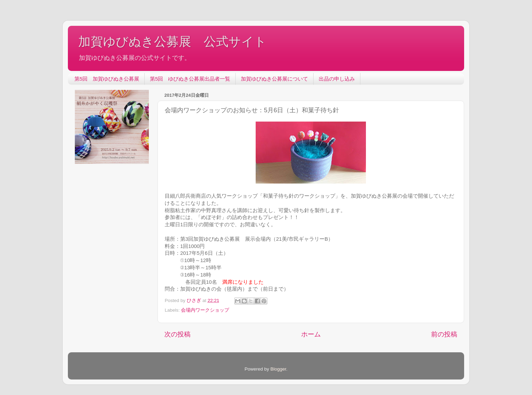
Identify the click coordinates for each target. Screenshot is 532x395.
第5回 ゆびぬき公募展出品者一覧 (190, 79)
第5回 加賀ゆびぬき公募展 (107, 79)
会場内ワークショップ (205, 310)
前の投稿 (444, 334)
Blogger (278, 369)
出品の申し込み (337, 79)
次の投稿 (177, 334)
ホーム (311, 334)
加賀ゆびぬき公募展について (274, 79)
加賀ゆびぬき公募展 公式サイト (172, 41)
